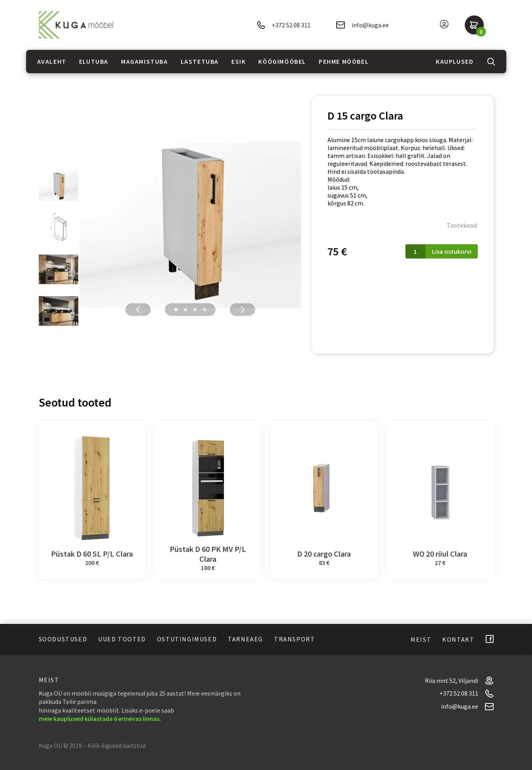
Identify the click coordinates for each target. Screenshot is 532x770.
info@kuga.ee (363, 25)
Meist (421, 639)
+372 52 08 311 (284, 25)
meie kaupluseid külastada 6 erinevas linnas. (100, 719)
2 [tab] (186, 310)
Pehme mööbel (344, 61)
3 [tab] (195, 310)
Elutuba (94, 61)
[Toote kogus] (415, 251)
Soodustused (63, 639)
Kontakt (458, 639)
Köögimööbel (282, 61)
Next (242, 310)
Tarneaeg (245, 639)
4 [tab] (204, 310)
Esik (239, 61)
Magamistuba (145, 61)
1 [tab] (176, 310)
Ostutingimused (187, 639)
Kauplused (455, 61)
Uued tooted (122, 639)
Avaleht (52, 61)
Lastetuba (200, 61)
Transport (294, 639)
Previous (138, 310)
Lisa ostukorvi (452, 251)
